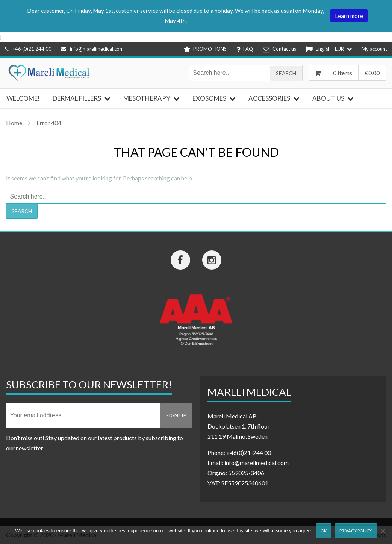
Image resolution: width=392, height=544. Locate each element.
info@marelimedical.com (92, 49)
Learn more (349, 16)
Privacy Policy (356, 531)
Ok (324, 531)
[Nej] (383, 531)
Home (14, 123)
